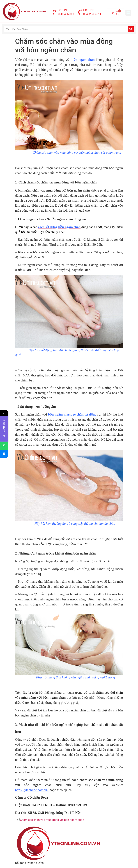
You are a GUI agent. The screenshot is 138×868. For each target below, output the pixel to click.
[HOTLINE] (54, 12)
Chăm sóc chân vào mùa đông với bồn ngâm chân (52, 820)
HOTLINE (63, 10)
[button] (128, 13)
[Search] (131, 29)
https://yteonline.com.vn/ (32, 790)
